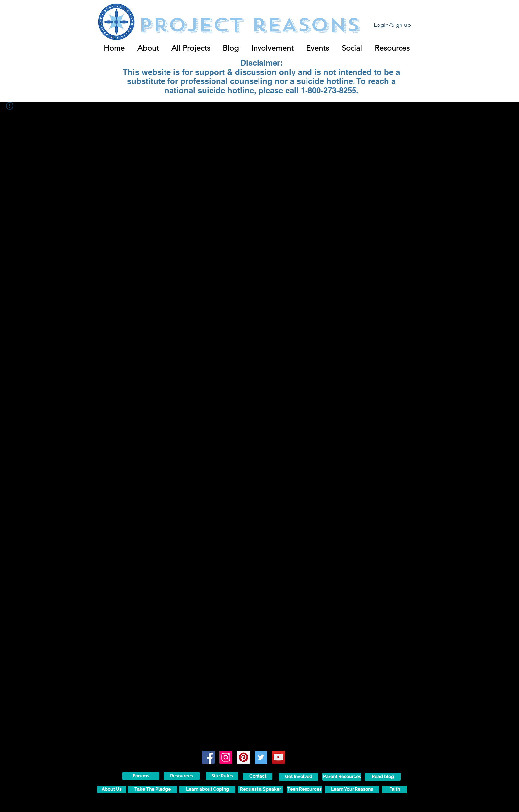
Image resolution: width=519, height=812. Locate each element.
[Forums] (141, 776)
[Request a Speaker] (260, 789)
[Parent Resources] (342, 777)
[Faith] (395, 789)
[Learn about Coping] (207, 789)
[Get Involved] (299, 777)
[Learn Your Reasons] (352, 789)
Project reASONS (249, 25)
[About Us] (112, 789)
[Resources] (182, 776)
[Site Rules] (222, 776)
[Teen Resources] (305, 789)
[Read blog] (383, 777)
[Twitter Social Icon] (261, 757)
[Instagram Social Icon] (226, 757)
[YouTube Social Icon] (279, 757)
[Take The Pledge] (153, 789)
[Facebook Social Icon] (208, 757)
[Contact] (258, 776)
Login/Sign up (392, 25)
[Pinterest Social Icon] (243, 757)
